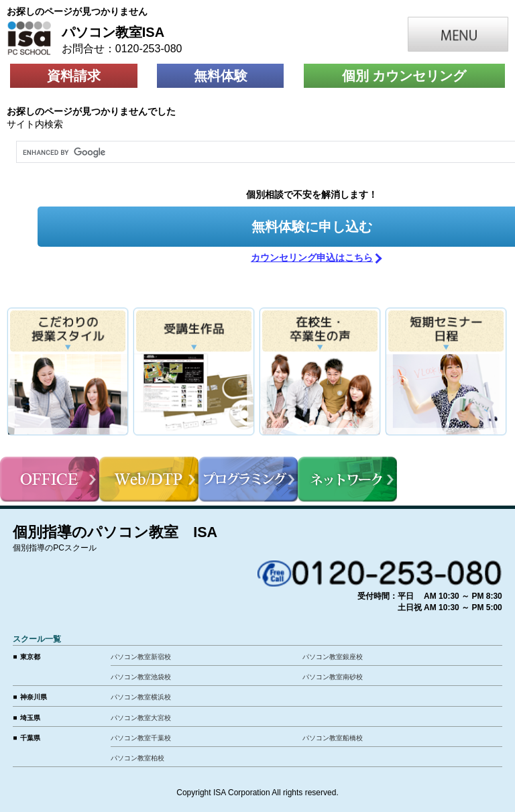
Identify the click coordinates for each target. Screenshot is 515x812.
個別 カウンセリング (404, 76)
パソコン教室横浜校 (141, 697)
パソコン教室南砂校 (333, 677)
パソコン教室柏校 (137, 758)
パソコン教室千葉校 (141, 738)
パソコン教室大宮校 (141, 718)
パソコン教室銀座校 (333, 657)
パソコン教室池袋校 (141, 677)
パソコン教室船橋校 (333, 738)
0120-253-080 (149, 49)
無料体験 (221, 76)
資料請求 (74, 76)
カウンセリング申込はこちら (312, 257)
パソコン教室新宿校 (141, 657)
